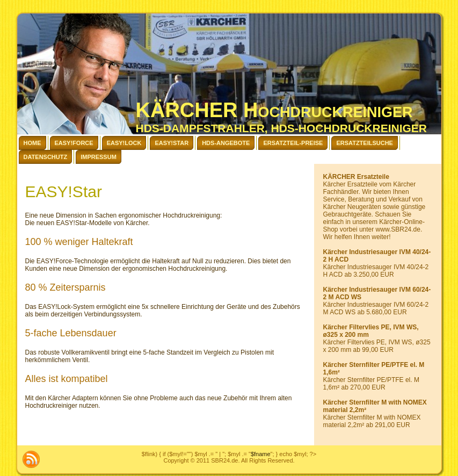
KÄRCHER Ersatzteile (356, 177)
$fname (261, 454)
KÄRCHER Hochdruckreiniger (274, 110)
